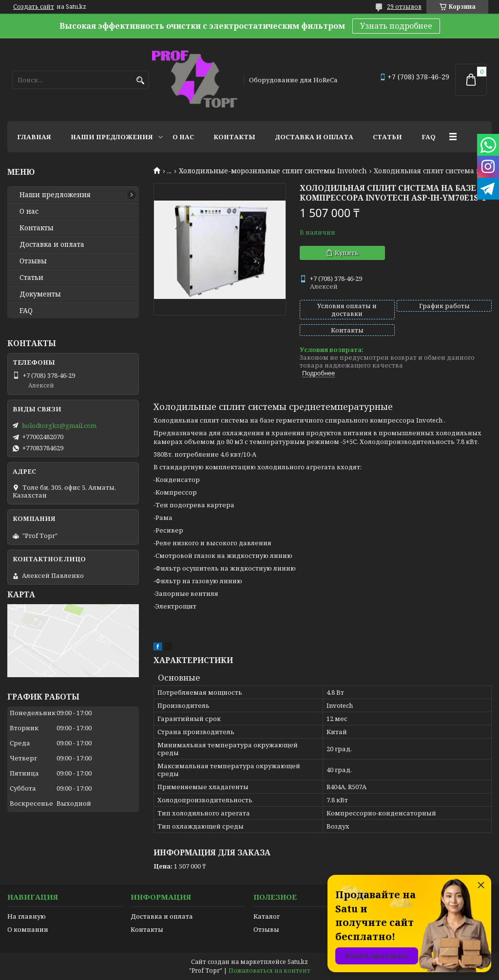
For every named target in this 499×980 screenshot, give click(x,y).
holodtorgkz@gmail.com (59, 425)
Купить (347, 253)
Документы (40, 294)
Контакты (234, 137)
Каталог (267, 916)
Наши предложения (112, 137)
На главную (27, 916)
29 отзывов (404, 7)
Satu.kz (298, 962)
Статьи (387, 137)
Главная (34, 137)
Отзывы (33, 261)
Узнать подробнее (396, 26)
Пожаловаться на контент (269, 971)
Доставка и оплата (314, 137)
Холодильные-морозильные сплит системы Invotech (273, 171)
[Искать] (140, 81)
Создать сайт (34, 7)
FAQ (429, 137)
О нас (183, 137)
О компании (28, 929)
